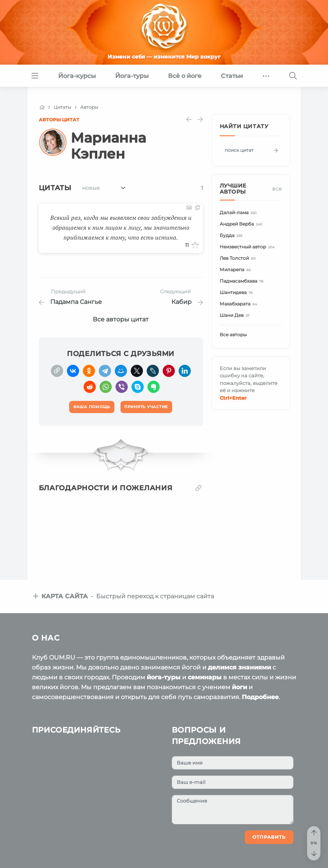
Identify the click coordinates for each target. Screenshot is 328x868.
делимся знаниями (239, 667)
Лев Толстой (239, 258)
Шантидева (238, 293)
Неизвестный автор (248, 247)
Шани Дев (236, 316)
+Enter (233, 398)
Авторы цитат (59, 120)
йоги (239, 687)
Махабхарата (240, 304)
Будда (232, 236)
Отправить (269, 837)
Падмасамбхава (243, 281)
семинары (205, 677)
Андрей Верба (242, 224)
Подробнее (260, 697)
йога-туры (164, 677)
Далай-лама (239, 213)
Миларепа (237, 270)
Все (277, 189)
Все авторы (233, 335)
